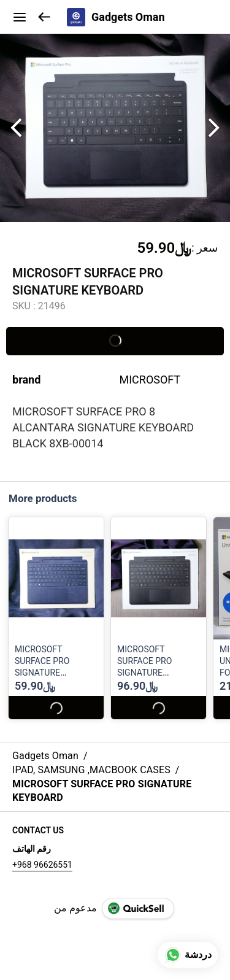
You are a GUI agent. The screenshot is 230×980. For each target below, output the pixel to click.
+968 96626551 (42, 865)
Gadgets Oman (128, 17)
